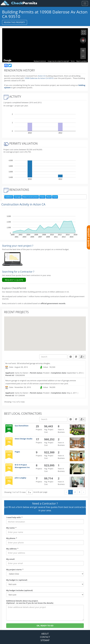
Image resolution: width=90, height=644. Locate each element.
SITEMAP (45, 640)
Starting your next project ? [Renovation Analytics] (18, 246)
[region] (45, 45)
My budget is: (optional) (17, 580)
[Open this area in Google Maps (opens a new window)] (7, 60)
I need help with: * (14, 517)
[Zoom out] (83, 56)
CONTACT (45, 637)
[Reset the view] (83, 40)
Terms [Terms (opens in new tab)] (73, 61)
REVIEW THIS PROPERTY (15, 22)
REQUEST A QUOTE (14, 280)
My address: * (12, 549)
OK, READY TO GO (45, 626)
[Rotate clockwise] (85, 40)
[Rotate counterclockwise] (81, 40)
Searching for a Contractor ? (18, 272)
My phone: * (12, 538)
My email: (11, 559)
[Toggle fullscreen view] (84, 32)
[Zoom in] (83, 51)
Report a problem (82, 61)
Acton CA (42, 76)
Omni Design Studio (24, 439)
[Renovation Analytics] (12, 259)
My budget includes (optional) (20, 590)
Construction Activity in (23, 204)
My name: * (11, 528)
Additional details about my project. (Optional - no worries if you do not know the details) (30, 602)
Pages (17, 452)
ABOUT (45, 634)
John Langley (20, 478)
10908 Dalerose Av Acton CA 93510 (39, 78)
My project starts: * (15, 570)
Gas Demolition (22, 426)
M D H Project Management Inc (22, 466)
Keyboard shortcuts (40, 61)
